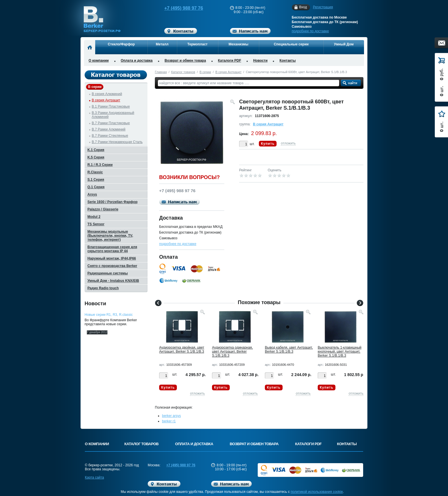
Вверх (385, 478)
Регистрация (323, 7)
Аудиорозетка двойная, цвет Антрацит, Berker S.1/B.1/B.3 (182, 350)
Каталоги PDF (230, 61)
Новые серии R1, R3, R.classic (109, 315)
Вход (303, 7)
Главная (161, 72)
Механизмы (238, 44)
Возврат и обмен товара (185, 61)
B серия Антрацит (228, 72)
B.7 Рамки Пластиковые (111, 123)
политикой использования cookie (317, 492)
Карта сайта (94, 477)
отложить (288, 143)
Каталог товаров (183, 72)
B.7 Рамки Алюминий (109, 129)
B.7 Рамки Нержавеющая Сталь (117, 142)
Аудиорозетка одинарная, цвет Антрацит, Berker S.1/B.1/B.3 (232, 352)
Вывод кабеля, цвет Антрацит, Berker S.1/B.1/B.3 (289, 350)
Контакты (288, 61)
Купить (268, 144)
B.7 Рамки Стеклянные (110, 136)
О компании (99, 61)
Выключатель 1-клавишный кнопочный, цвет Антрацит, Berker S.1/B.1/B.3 (340, 352)
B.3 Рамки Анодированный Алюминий (113, 115)
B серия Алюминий (107, 94)
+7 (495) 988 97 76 (178, 8)
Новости (260, 61)
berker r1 (169, 421)
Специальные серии (291, 44)
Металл (162, 44)
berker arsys (171, 416)
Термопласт (198, 44)
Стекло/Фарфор (121, 44)
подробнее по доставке (310, 31)
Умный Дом (344, 44)
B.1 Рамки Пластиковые (111, 107)
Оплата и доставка (137, 61)
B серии (205, 72)
